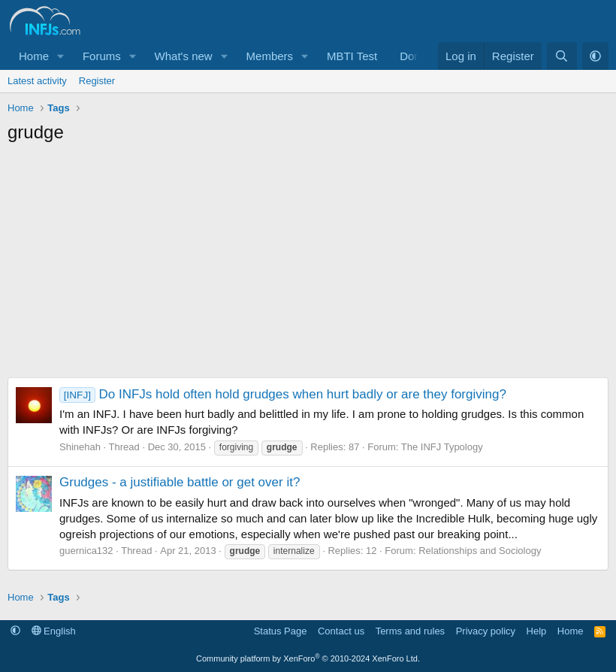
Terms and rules (410, 631)
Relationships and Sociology (480, 551)
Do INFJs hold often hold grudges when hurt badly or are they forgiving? (283, 394)
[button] (61, 56)
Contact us (341, 631)
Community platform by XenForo (308, 658)
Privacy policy (486, 631)
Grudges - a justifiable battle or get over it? (180, 482)
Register (97, 81)
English (54, 631)
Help (537, 631)
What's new (184, 56)
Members (270, 56)
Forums (102, 56)
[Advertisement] (308, 265)
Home (34, 56)
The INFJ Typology (442, 447)
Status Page (281, 631)
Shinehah (80, 447)
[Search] (562, 56)
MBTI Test (352, 56)
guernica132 (86, 551)
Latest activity (37, 81)
